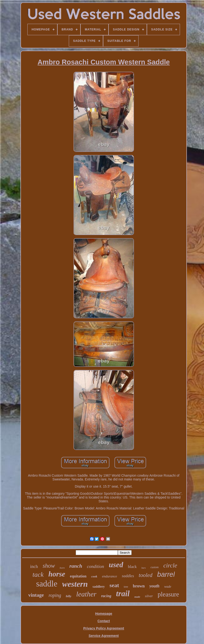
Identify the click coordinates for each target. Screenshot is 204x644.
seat (114, 585)
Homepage (104, 614)
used (116, 565)
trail (123, 594)
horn (62, 568)
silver (149, 596)
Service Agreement (104, 636)
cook (94, 576)
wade (168, 587)
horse (57, 574)
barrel (166, 574)
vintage (36, 595)
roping (55, 595)
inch (34, 566)
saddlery (99, 587)
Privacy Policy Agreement (104, 628)
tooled (146, 575)
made (137, 597)
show (49, 566)
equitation (78, 576)
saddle (47, 584)
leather (86, 594)
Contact (104, 621)
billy (69, 596)
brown (139, 586)
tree (126, 587)
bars (144, 568)
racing (106, 596)
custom (154, 567)
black (132, 567)
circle (170, 565)
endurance (109, 576)
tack (38, 574)
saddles (128, 576)
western (75, 584)
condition (95, 566)
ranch (76, 566)
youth (154, 586)
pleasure (168, 594)
